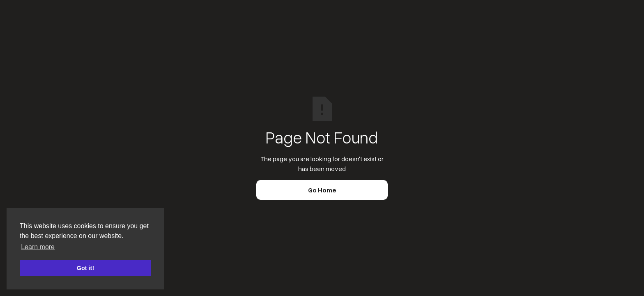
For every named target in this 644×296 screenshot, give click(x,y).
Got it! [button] (85, 268)
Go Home (322, 190)
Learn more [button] (38, 247)
